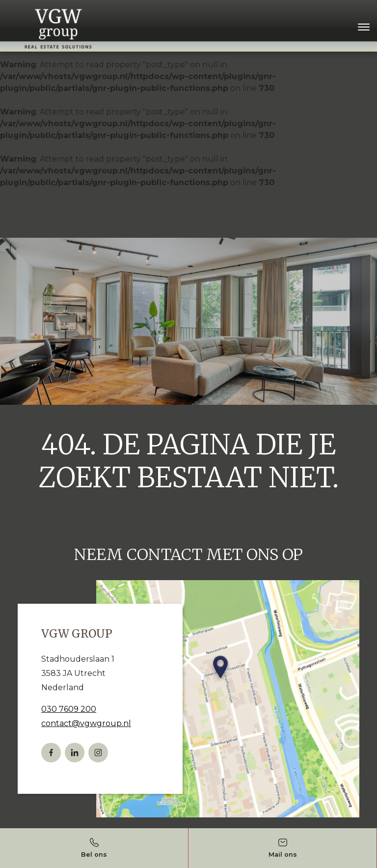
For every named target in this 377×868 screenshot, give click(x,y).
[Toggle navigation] (364, 27)
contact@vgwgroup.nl (86, 723)
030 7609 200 (69, 709)
